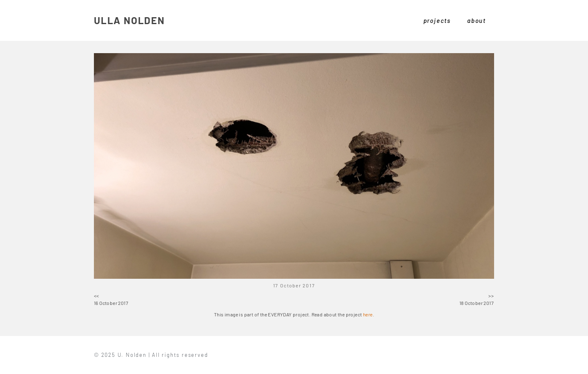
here (368, 314)
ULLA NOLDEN (129, 20)
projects (437, 20)
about (477, 20)
